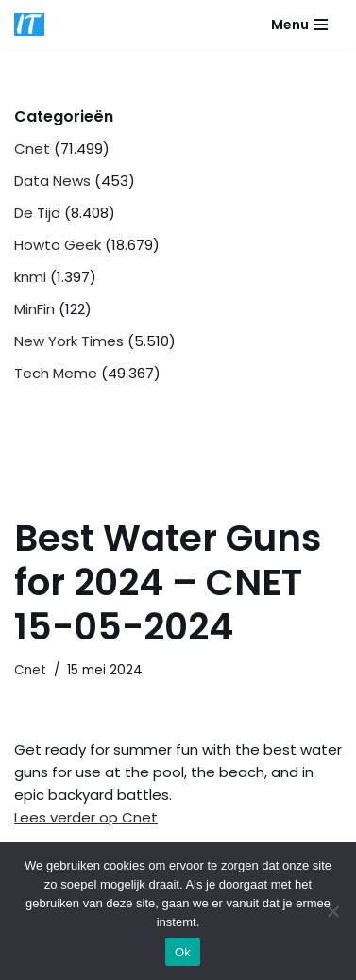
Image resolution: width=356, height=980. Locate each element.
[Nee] (332, 911)
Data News (52, 181)
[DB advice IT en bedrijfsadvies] (29, 25)
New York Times (69, 341)
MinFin (34, 309)
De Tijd (37, 213)
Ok (183, 952)
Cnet (32, 149)
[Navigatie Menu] (299, 25)
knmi (30, 277)
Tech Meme (56, 373)
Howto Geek (58, 245)
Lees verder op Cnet (86, 817)
